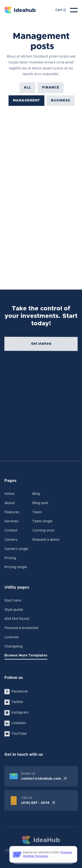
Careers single (16, 549)
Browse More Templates (26, 655)
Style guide (14, 610)
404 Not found (17, 619)
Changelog (13, 646)
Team (37, 512)
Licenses (12, 637)
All (28, 90)
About (10, 503)
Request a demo (46, 540)
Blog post (40, 503)
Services (11, 521)
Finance (51, 90)
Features (12, 512)
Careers (11, 540)
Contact (11, 530)
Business (60, 103)
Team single (42, 521)
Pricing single (16, 567)
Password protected (21, 628)
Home (9, 494)
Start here (13, 600)
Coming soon (44, 530)
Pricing (10, 558)
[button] (60, 10)
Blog (36, 494)
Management (26, 103)
